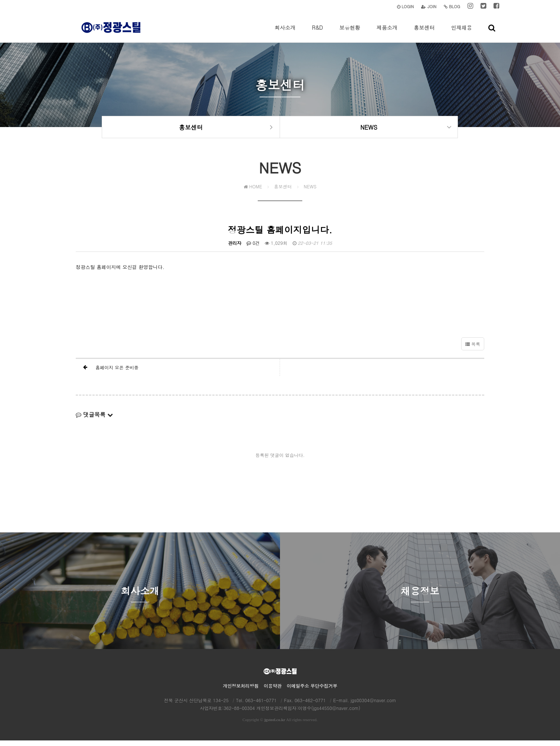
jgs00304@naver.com (373, 706)
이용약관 (273, 691)
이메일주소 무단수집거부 (312, 691)
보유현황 (350, 33)
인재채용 (462, 33)
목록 (473, 349)
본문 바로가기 (0, 0)
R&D (317, 33)
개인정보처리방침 (241, 691)
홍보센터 (424, 33)
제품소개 (387, 33)
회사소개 (285, 33)
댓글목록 (94, 420)
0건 (253, 248)
